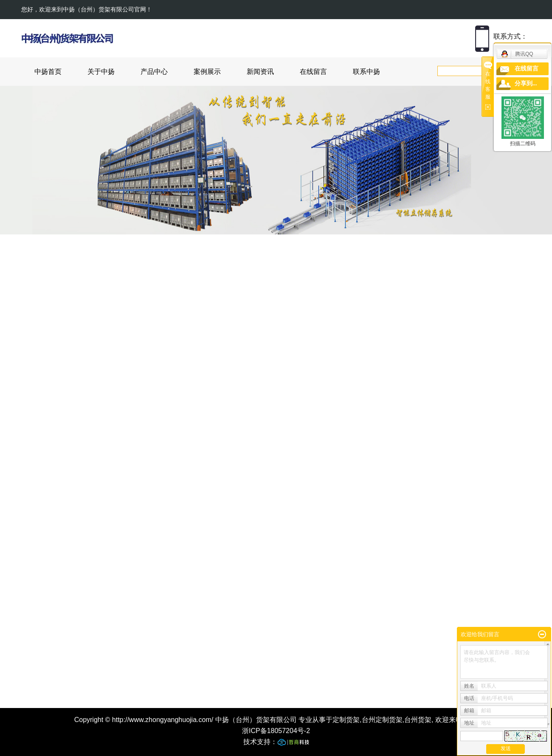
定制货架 (346, 720)
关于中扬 (101, 72)
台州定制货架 (382, 720)
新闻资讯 (260, 72)
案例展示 (207, 72)
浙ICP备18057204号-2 (276, 731)
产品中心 (154, 72)
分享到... (526, 83)
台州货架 (418, 720)
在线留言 (313, 72)
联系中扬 (366, 72)
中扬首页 (48, 72)
